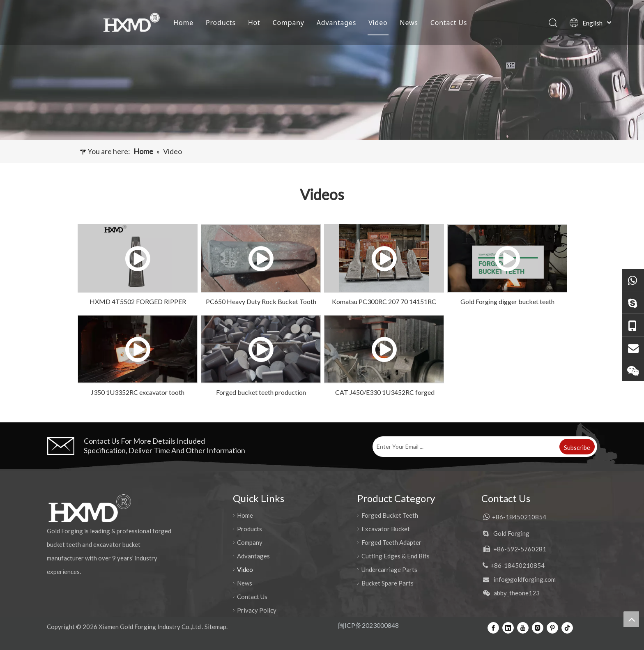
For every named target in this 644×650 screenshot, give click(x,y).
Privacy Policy (257, 610)
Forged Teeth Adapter (391, 542)
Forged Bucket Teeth (390, 515)
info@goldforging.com (525, 579)
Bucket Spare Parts (388, 583)
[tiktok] (567, 627)
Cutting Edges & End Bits (396, 556)
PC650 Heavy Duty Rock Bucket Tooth (261, 301)
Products (221, 23)
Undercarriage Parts (389, 569)
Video (378, 23)
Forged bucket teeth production (261, 392)
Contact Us (449, 23)
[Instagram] (538, 627)
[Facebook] (493, 627)
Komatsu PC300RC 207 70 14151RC (384, 301)
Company (289, 23)
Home (183, 23)
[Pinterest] (552, 627)
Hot (254, 23)
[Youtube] (523, 627)
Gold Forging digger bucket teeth (507, 301)
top (631, 619)
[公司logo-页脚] (89, 508)
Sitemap (215, 627)
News (409, 23)
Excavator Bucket (386, 529)
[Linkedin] (508, 627)
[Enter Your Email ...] (465, 447)
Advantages (336, 23)
